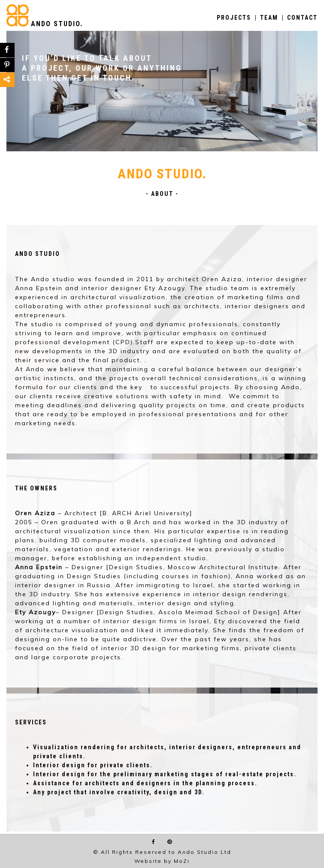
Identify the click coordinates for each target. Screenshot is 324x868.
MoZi (182, 861)
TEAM (269, 18)
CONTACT (302, 18)
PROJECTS (234, 18)
